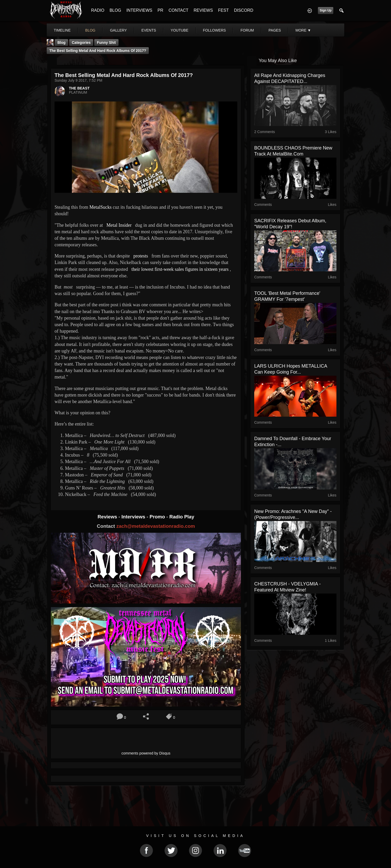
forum (247, 30)
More (303, 30)
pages (275, 30)
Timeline (62, 30)
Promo (158, 517)
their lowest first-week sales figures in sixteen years (180, 269)
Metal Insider (121, 225)
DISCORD (244, 10)
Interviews (134, 517)
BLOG (115, 10)
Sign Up (326, 10)
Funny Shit (106, 43)
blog (90, 30)
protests (141, 256)
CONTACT (179, 10)
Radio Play (182, 517)
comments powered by (146, 753)
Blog (61, 43)
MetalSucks (101, 207)
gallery (118, 30)
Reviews (108, 517)
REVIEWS (203, 10)
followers (215, 30)
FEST (224, 10)
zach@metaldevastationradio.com (156, 526)
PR (160, 10)
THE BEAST (79, 88)
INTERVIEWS (139, 10)
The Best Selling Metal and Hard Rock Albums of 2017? (98, 51)
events (149, 30)
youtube (180, 30)
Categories (81, 43)
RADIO (98, 10)
